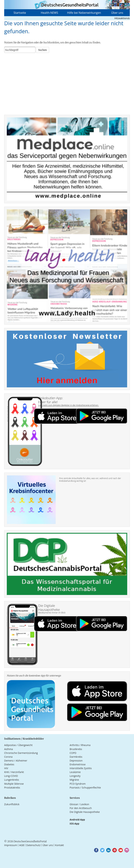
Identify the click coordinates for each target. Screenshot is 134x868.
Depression (76, 761)
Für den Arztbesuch (81, 808)
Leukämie (75, 772)
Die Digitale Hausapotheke (85, 812)
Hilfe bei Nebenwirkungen (84, 13)
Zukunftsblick (12, 804)
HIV (6, 768)
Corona (8, 757)
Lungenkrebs (12, 780)
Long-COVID (11, 776)
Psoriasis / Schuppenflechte (85, 788)
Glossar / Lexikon (79, 804)
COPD (73, 753)
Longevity (75, 776)
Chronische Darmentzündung (21, 753)
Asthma (9, 749)
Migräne (74, 780)
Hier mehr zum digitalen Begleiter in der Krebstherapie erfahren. (68, 405)
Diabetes (9, 764)
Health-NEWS (49, 13)
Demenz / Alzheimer (16, 761)
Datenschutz (33, 845)
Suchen (42, 50)
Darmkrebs (76, 757)
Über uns (117, 13)
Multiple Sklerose (14, 784)
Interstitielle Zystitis (81, 768)
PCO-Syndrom (78, 784)
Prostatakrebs (12, 788)
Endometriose (78, 764)
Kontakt (59, 845)
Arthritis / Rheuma (80, 745)
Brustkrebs (76, 749)
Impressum (11, 845)
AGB (22, 845)
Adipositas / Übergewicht (18, 745)
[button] (96, 850)
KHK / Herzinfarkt (14, 772)
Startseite (20, 13)
